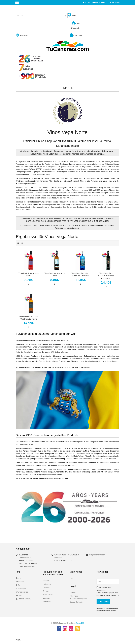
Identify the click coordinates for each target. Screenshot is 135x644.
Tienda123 (80, 623)
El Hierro (46, 591)
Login (72, 578)
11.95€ (80, 280)
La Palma (46, 588)
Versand (20, 582)
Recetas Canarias (24, 599)
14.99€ (29, 323)
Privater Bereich (99, 2)
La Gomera (47, 584)
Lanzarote (47, 598)
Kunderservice (22, 592)
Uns (18, 578)
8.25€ (29, 280)
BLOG (86, 2)
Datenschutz (75, 593)
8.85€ (55, 280)
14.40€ (106, 282)
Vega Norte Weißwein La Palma (55, 274)
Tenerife (46, 581)
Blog (19, 595)
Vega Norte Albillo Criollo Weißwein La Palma (29, 318)
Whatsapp (58, 558)
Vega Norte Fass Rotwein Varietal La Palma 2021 (106, 276)
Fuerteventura (48, 601)
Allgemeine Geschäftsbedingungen (79, 597)
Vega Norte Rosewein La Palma (29, 274)
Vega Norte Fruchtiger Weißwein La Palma (80, 274)
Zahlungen (21, 589)
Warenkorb (115, 2)
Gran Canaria (48, 595)
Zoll (18, 585)
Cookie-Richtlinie (76, 602)
